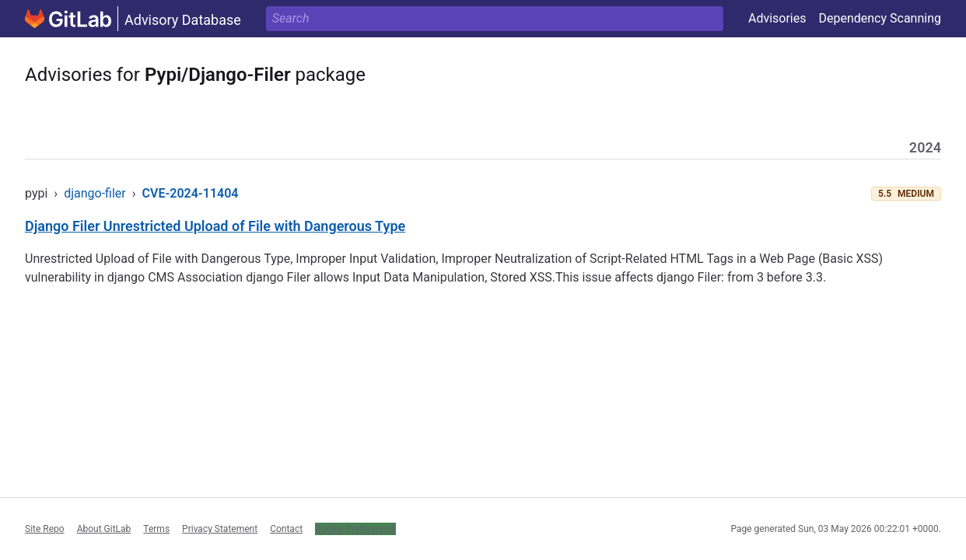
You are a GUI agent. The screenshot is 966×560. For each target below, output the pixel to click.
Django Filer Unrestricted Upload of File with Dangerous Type (215, 226)
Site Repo (45, 529)
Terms (156, 529)
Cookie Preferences (355, 529)
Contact (286, 529)
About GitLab (104, 529)
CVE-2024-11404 (191, 193)
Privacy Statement (220, 529)
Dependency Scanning (880, 18)
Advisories (777, 18)
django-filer (95, 193)
